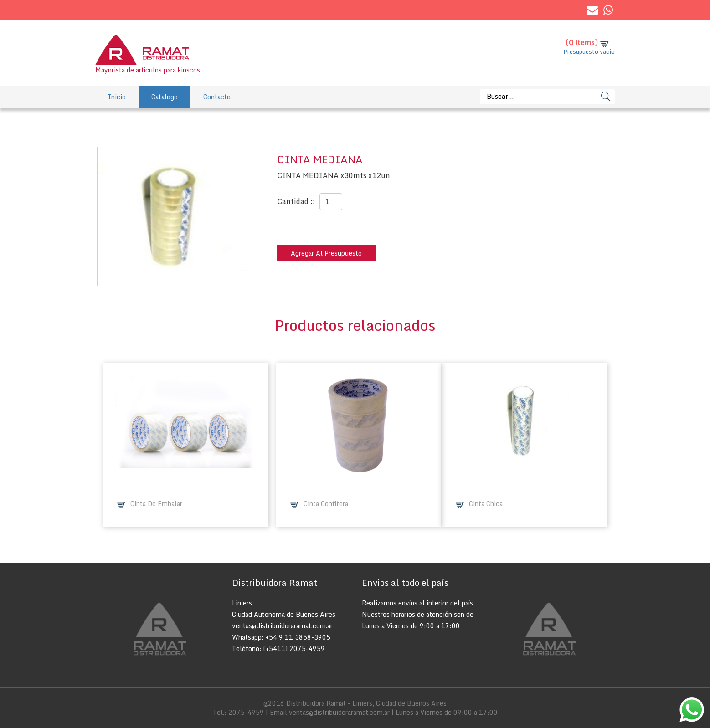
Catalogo (165, 97)
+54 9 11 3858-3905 (298, 637)
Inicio (117, 97)
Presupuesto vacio (589, 51)
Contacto (217, 97)
